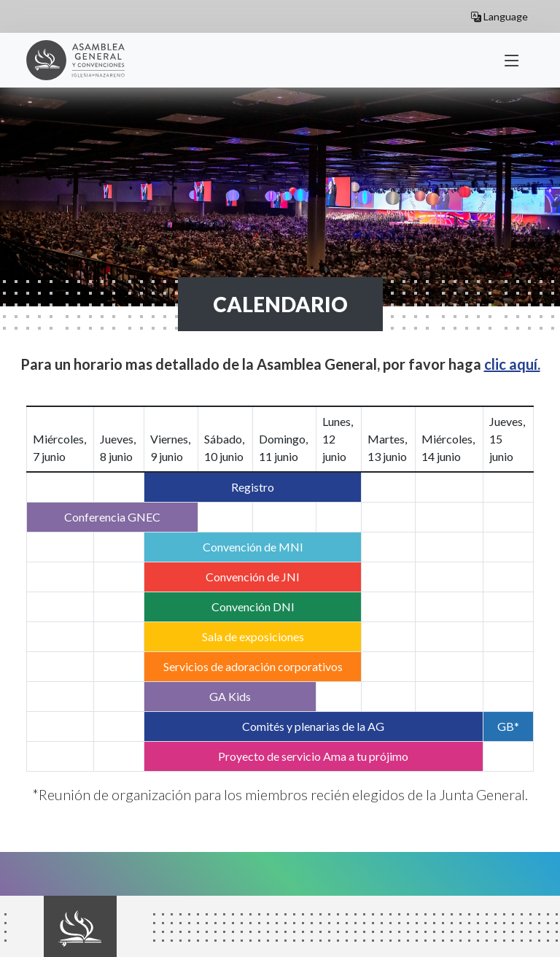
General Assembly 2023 (83, 60)
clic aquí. (512, 364)
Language (499, 16)
